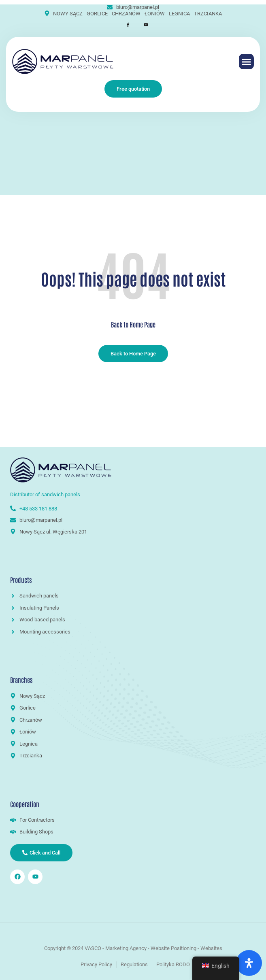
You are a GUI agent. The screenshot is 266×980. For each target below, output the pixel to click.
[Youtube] (142, 25)
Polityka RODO (173, 964)
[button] (247, 62)
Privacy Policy (96, 964)
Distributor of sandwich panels (46, 494)
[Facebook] (124, 25)
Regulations (134, 964)
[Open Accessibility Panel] (249, 963)
